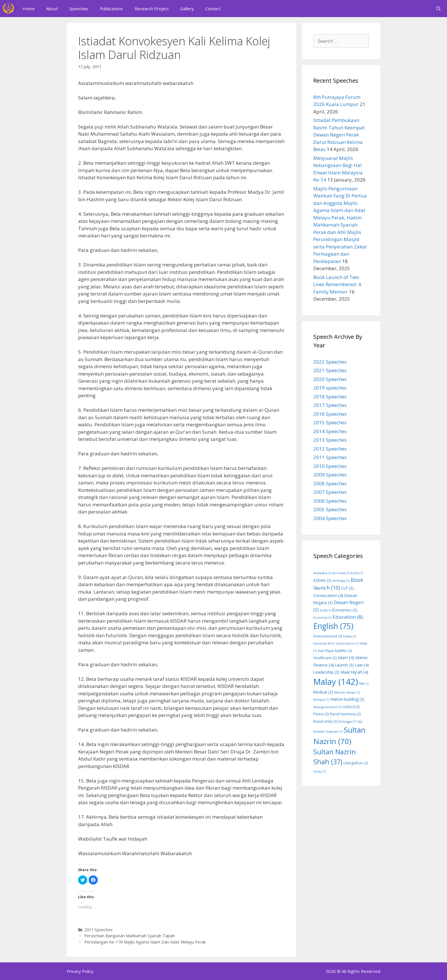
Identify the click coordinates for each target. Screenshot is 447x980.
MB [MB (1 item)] (364, 684)
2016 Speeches (330, 414)
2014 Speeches (330, 431)
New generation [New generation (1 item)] (327, 707)
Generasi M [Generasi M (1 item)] (324, 643)
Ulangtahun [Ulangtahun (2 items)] (356, 763)
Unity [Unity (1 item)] (319, 771)
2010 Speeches (330, 466)
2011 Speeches (98, 930)
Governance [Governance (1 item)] (347, 643)
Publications (111, 9)
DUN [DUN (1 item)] (325, 610)
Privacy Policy (80, 971)
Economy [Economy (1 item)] (322, 618)
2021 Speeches (330, 370)
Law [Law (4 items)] (362, 665)
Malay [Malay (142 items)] (336, 682)
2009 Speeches (330, 475)
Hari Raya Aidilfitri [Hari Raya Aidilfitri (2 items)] (335, 651)
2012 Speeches (330, 449)
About (52, 9)
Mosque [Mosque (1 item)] (321, 700)
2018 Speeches (330, 397)
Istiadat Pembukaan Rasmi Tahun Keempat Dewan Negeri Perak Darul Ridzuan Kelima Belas (339, 135)
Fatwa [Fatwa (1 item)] (350, 636)
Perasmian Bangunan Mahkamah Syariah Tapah (130, 936)
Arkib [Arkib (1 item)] (357, 573)
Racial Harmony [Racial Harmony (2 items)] (345, 714)
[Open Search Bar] (439, 9)
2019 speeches (330, 388)
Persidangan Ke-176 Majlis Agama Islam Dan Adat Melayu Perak (145, 942)
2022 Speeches (330, 362)
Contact (213, 9)
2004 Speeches (330, 518)
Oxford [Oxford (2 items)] (351, 707)
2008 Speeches (330, 483)
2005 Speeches (330, 509)
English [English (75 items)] (333, 626)
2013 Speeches (330, 440)
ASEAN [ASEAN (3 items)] (322, 580)
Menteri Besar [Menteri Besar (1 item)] (347, 692)
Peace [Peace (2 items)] (321, 714)
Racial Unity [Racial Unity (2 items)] (325, 721)
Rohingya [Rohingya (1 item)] (347, 722)
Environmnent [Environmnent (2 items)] (328, 636)
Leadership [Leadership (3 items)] (326, 672)
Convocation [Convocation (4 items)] (328, 595)
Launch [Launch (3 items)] (344, 665)
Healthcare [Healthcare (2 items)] (325, 658)
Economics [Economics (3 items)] (345, 610)
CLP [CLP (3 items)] (347, 588)
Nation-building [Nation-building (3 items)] (348, 699)
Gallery (187, 9)
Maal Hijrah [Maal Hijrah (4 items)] (354, 672)
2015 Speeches (330, 422)
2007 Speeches (330, 492)
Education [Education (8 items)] (348, 617)
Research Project (152, 9)
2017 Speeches (330, 405)
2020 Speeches (330, 379)
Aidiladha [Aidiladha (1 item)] (322, 573)
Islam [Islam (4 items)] (346, 657)
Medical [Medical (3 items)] (323, 692)
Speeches (79, 9)
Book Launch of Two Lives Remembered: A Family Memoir (337, 284)
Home (29, 9)
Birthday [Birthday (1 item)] (341, 581)
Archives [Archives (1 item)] (341, 573)
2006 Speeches (330, 501)
